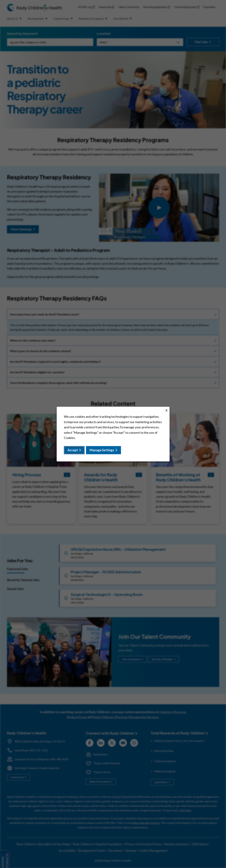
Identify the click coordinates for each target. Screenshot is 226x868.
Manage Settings (102, 450)
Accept (73, 450)
